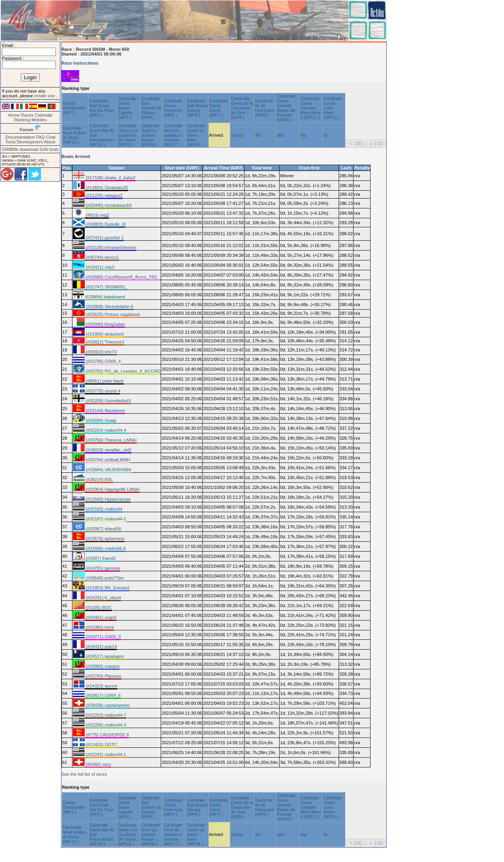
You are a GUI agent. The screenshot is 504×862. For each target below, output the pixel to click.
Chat (51, 137)
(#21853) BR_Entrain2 (107, 588)
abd (281, 135)
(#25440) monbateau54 (108, 205)
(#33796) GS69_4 (103, 361)
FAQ (41, 137)
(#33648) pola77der (105, 578)
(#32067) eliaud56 (103, 529)
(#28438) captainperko (107, 705)
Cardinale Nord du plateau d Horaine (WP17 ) (173, 135)
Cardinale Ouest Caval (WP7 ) (219, 108)
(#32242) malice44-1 (106, 754)
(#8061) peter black (104, 381)
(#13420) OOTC (101, 745)
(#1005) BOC (98, 607)
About (49, 142)
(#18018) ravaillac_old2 (108, 450)
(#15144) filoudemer (105, 411)
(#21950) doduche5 (104, 334)
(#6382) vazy (98, 764)
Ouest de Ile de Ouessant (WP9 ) (264, 108)
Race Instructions (80, 63)
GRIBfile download (20, 149)
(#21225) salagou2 (104, 195)
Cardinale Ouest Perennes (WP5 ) (173, 108)
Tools (11, 142)
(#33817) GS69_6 (103, 695)
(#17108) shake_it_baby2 (110, 178)
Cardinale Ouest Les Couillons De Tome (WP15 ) (128, 135)
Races (27, 115)
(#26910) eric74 (101, 352)
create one (45, 96)
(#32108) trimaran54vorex (111, 247)
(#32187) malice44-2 (106, 519)
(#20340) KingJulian (105, 324)
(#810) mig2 (97, 215)
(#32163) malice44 (104, 509)
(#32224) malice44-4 (106, 430)
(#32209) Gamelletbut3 (108, 401)
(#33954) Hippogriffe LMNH (112, 489)
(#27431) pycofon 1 (104, 238)
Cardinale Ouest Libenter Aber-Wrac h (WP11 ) (310, 108)
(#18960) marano (102, 666)
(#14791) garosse (103, 568)
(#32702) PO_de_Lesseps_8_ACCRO (123, 371)
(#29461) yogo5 (101, 617)
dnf (258, 135)
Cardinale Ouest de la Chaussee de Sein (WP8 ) (242, 108)
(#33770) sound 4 (103, 391)
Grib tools (49, 149)
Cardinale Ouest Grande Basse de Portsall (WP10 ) (286, 108)
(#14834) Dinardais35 (107, 188)
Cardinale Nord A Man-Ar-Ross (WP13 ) (75, 135)
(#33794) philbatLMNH (107, 460)
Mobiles (39, 120)
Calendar (44, 115)
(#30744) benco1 (102, 257)
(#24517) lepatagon (104, 656)
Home (14, 115)
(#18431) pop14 (101, 646)
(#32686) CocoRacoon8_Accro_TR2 (121, 277)
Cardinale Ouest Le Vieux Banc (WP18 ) (196, 135)
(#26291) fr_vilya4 (103, 598)
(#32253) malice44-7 (106, 715)
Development (30, 142)
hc (326, 135)
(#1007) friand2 (100, 558)
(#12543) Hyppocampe (108, 499)
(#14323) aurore (101, 686)
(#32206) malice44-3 (106, 725)
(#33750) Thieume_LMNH (111, 440)
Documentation (20, 137)
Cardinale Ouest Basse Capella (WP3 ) (127, 108)
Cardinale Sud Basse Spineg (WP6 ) (197, 108)
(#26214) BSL (99, 479)
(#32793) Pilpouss (103, 676)
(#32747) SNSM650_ (106, 287)
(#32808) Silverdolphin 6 (109, 307)
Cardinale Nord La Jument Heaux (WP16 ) (150, 135)
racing (237, 135)
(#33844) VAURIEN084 (108, 470)
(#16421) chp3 (99, 267)
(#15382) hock (99, 627)
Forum (27, 130)
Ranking (22, 120)
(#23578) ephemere (105, 539)
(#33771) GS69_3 (103, 637)
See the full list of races (84, 774)
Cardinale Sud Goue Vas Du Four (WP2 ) (101, 108)
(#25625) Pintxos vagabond (112, 314)
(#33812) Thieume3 (105, 342)
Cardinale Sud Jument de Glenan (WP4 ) (151, 108)
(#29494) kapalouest (105, 297)
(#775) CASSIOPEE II (107, 735)
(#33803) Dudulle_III (105, 224)
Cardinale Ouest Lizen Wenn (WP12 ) (333, 108)
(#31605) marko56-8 (105, 548)
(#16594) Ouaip (101, 420)
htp (303, 135)
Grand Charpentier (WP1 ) (74, 108)
